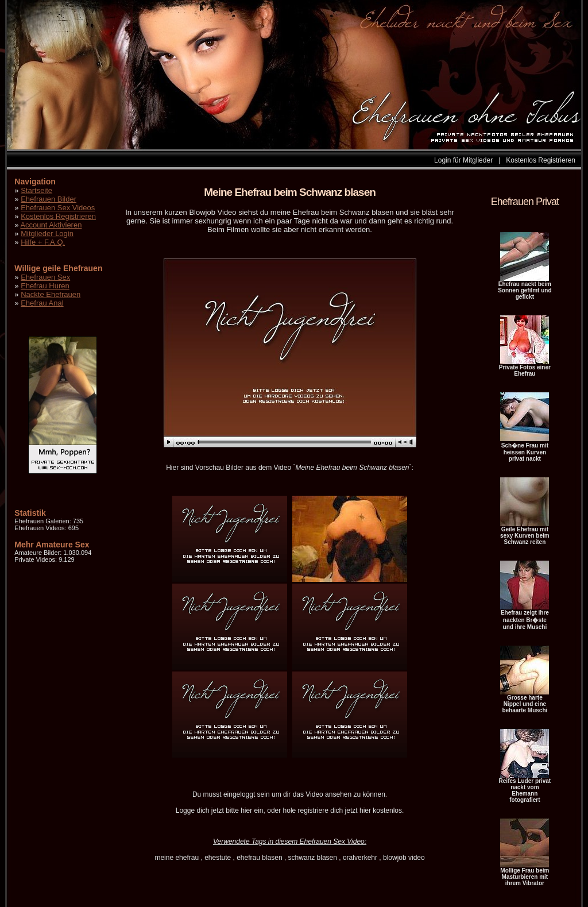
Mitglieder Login (47, 233)
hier (246, 810)
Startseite (36, 190)
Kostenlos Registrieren (541, 160)
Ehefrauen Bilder (49, 199)
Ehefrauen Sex (45, 277)
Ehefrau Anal (42, 303)
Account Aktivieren (51, 225)
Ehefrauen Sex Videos (58, 208)
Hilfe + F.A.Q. (43, 242)
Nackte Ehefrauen (51, 294)
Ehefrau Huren (45, 286)
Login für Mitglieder (463, 160)
